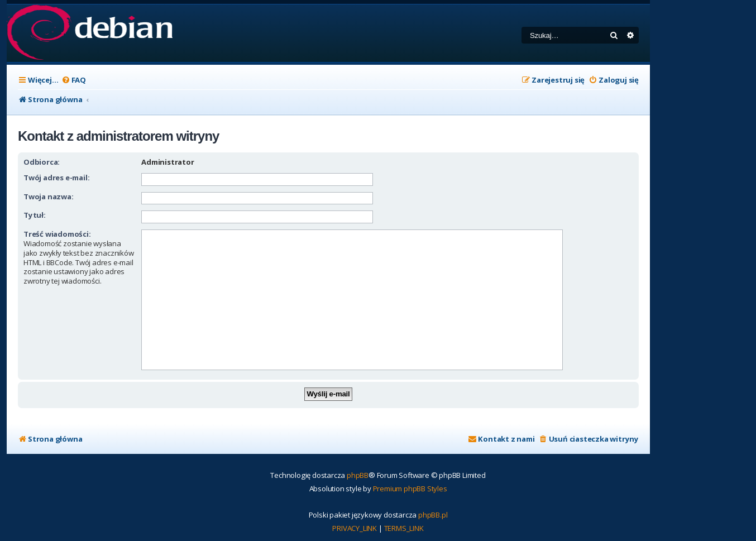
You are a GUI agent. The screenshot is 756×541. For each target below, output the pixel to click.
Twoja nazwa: (49, 197)
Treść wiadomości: (57, 234)
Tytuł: (35, 215)
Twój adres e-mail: (56, 178)
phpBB (358, 475)
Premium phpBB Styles (410, 489)
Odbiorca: (42, 162)
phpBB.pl (433, 515)
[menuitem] (74, 80)
